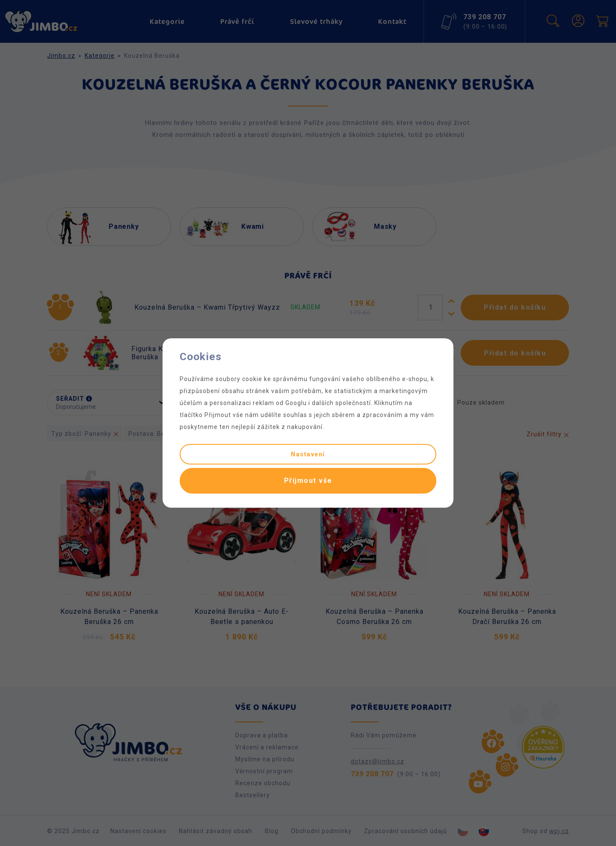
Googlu (296, 403)
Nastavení (308, 454)
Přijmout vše (308, 481)
